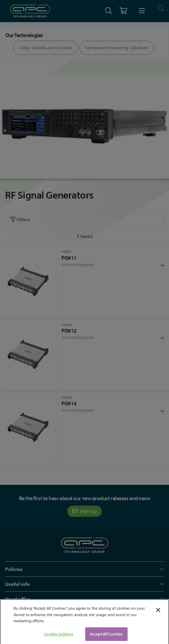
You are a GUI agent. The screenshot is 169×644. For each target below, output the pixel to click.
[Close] (158, 615)
